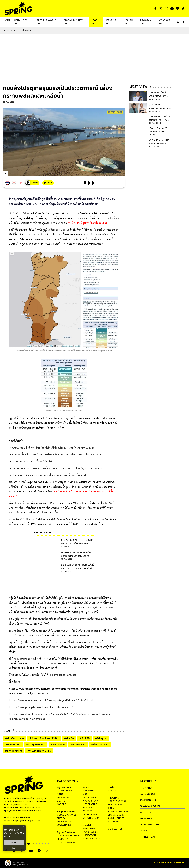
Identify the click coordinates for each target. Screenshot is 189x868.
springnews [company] (147, 819)
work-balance (91, 839)
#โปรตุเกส (101, 738)
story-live (114, 822)
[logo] (18, 8)
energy (61, 818)
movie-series (90, 832)
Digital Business (66, 832)
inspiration (89, 835)
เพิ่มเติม (8, 836)
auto (60, 794)
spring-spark (116, 815)
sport (86, 794)
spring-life (89, 828)
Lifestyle (87, 825)
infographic (90, 804)
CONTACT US (115, 829)
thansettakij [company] (148, 837)
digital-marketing (68, 836)
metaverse (63, 797)
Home (7, 30)
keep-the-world (118, 811)
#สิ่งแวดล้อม (58, 745)
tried (111, 808)
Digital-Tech (64, 787)
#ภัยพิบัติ (84, 738)
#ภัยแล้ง (69, 738)
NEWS (16, 30)
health (112, 791)
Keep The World (66, 812)
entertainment (92, 815)
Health (112, 787)
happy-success (117, 801)
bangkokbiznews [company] (150, 806)
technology (65, 791)
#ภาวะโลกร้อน (78, 745)
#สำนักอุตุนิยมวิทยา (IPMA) (44, 738)
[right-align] (178, 22)
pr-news (87, 808)
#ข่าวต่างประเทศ (100, 745)
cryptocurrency (67, 842)
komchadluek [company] (148, 800)
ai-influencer (116, 818)
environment (65, 822)
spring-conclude (118, 805)
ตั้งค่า (14, 848)
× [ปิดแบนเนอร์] (23, 827)
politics (87, 811)
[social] (155, 9)
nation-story (91, 818)
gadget (61, 804)
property (63, 839)
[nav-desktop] (7, 20)
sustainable (64, 825)
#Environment (14, 751)
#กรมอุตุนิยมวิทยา (36, 745)
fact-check (89, 797)
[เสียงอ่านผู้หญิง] (32, 183)
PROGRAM (114, 798)
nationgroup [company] (148, 794)
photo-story (90, 801)
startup (62, 801)
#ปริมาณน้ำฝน (13, 745)
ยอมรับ (14, 842)
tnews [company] (143, 831)
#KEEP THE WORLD (39, 751)
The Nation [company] (146, 788)
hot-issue (88, 791)
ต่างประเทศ (27, 30)
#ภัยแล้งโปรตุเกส (14, 738)
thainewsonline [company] (149, 825)
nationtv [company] (145, 812)
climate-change (67, 815)
